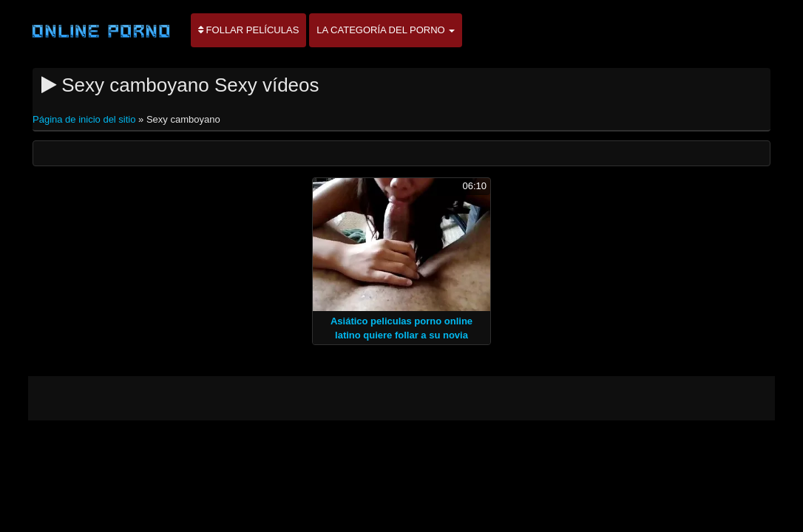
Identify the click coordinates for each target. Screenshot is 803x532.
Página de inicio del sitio (85, 119)
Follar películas (248, 30)
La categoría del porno (386, 30)
